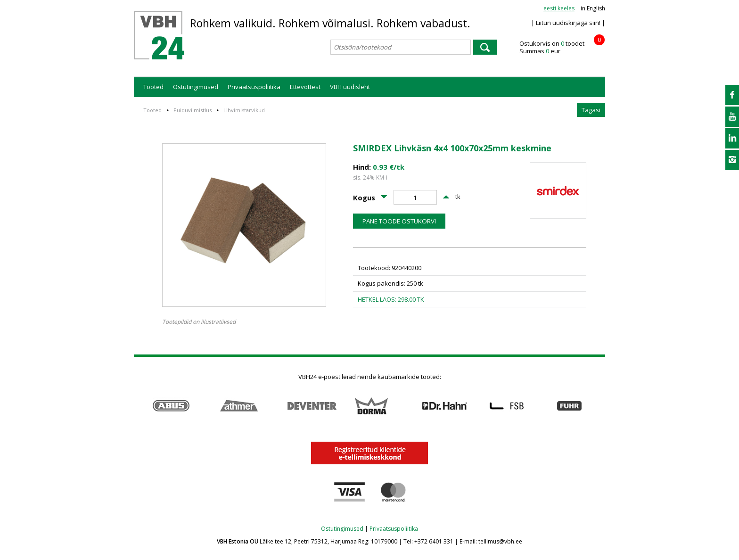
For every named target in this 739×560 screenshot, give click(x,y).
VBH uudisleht (350, 87)
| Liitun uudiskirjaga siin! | (568, 23)
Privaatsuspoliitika (254, 87)
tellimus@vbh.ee (500, 541)
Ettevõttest (305, 87)
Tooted (153, 87)
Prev (139, 406)
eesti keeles (559, 8)
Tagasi (591, 110)
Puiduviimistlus (193, 110)
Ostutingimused (196, 87)
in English (593, 8)
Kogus (364, 198)
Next (600, 406)
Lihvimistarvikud (244, 110)
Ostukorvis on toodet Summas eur (562, 47)
